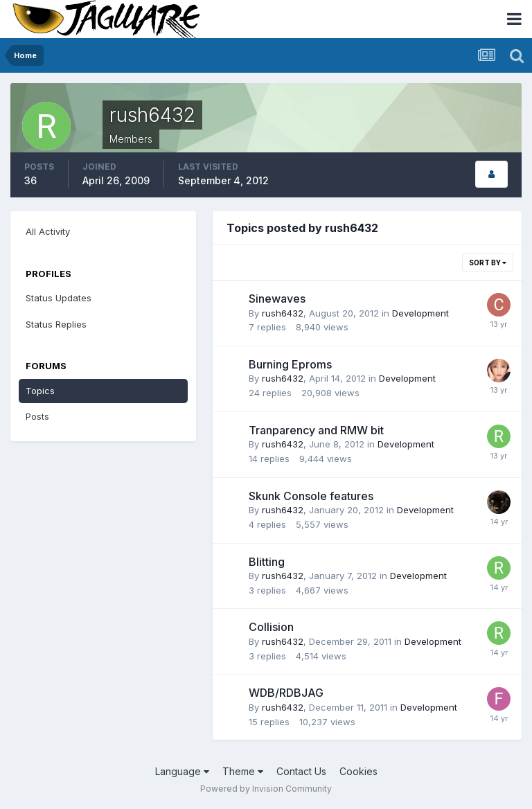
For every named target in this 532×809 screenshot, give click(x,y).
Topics (40, 391)
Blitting (267, 562)
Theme (243, 771)
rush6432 (283, 313)
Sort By (488, 263)
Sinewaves (277, 299)
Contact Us (301, 771)
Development (420, 313)
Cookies (358, 771)
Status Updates (59, 298)
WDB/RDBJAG (286, 693)
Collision (271, 627)
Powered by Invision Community (266, 789)
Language (182, 771)
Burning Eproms (290, 364)
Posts (37, 416)
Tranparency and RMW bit (316, 430)
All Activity (48, 231)
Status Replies (56, 324)
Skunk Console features (311, 496)
